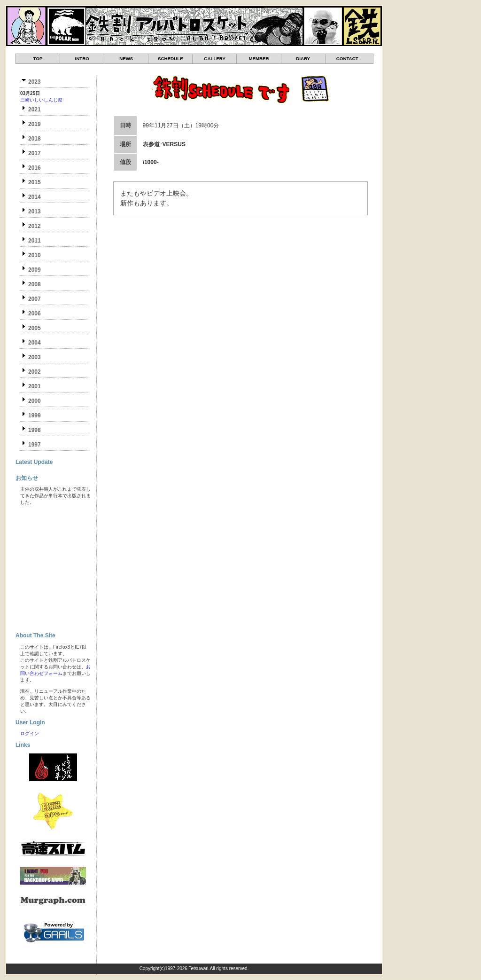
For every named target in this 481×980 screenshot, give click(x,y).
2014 (35, 197)
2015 (35, 182)
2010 (35, 255)
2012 (35, 226)
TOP (38, 59)
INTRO (82, 59)
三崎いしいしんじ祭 (41, 100)
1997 (35, 445)
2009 (35, 270)
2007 (35, 299)
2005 (35, 328)
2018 (35, 139)
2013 (35, 212)
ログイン (30, 733)
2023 (35, 82)
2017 (35, 153)
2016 (35, 168)
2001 (35, 386)
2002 (35, 372)
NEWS (126, 59)
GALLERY (215, 59)
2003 (35, 357)
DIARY (303, 59)
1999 (35, 416)
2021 (35, 110)
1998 (35, 430)
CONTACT (347, 59)
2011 (35, 241)
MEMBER (259, 59)
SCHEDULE (170, 59)
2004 (35, 343)
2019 (35, 124)
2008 (35, 284)
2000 (35, 401)
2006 (35, 314)
